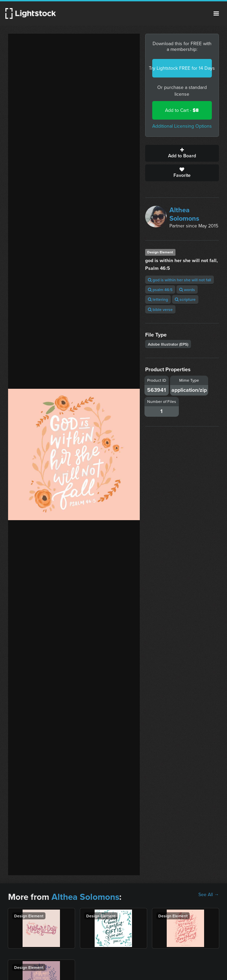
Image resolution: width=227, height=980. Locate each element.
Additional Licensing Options (182, 126)
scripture (185, 299)
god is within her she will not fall (180, 280)
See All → (209, 895)
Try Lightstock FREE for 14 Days (182, 68)
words (187, 290)
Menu (216, 13)
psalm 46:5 (160, 290)
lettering (158, 299)
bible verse (160, 309)
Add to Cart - (182, 110)
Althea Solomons (184, 214)
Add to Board (182, 153)
